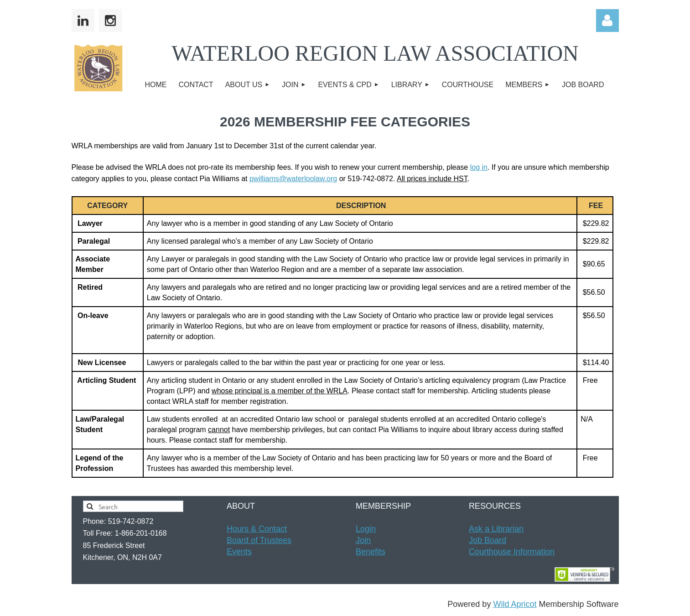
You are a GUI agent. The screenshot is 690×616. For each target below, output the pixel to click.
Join (363, 540)
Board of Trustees (259, 540)
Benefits (371, 552)
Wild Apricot (515, 604)
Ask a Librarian (496, 529)
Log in (607, 21)
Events (239, 552)
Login (366, 529)
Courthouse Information (512, 552)
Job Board (488, 540)
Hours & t (257, 529)
